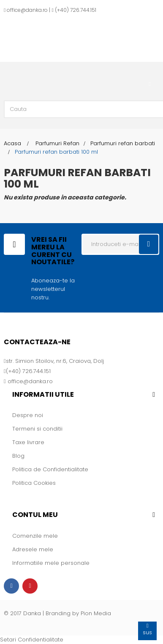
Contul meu (35, 515)
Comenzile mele (35, 536)
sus (147, 629)
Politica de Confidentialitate (50, 469)
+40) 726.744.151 (77, 10)
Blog (18, 456)
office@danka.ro (27, 10)
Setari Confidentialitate (32, 640)
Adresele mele (33, 549)
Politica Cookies (34, 483)
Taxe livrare (28, 442)
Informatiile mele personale (51, 563)
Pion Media (96, 613)
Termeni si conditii (37, 429)
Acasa (12, 143)
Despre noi (28, 415)
